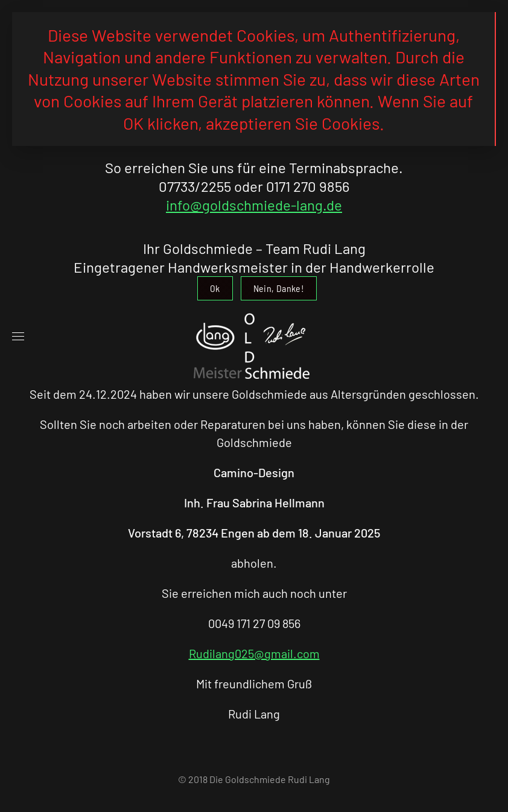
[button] (18, 337)
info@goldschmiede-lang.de (254, 205)
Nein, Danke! (279, 288)
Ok (215, 288)
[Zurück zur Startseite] (254, 337)
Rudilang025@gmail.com (254, 653)
